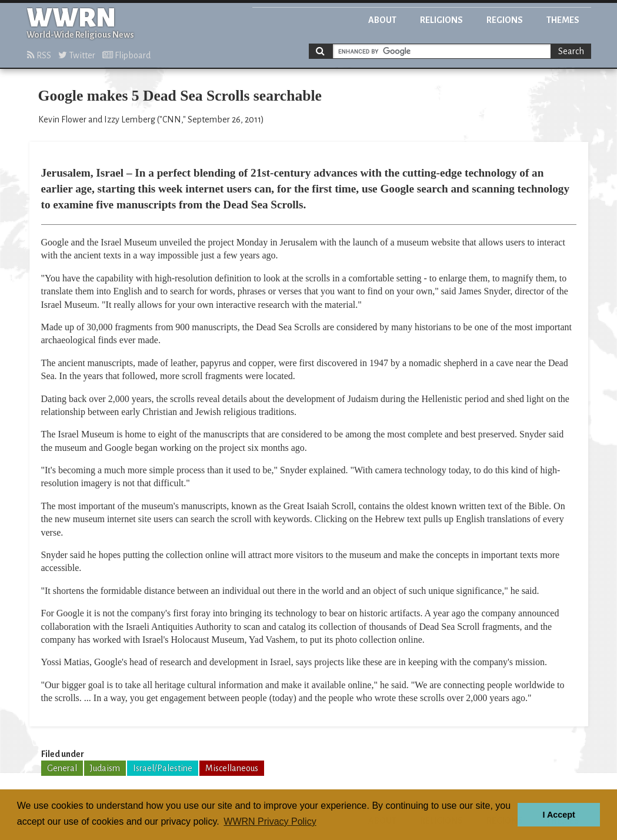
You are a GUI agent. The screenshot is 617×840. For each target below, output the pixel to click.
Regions (505, 20)
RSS (39, 55)
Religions (441, 20)
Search (571, 51)
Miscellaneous (232, 768)
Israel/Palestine (163, 768)
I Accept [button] (558, 815)
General (62, 768)
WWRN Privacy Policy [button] (270, 821)
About (382, 20)
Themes (563, 20)
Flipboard (126, 55)
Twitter (77, 55)
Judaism (105, 768)
